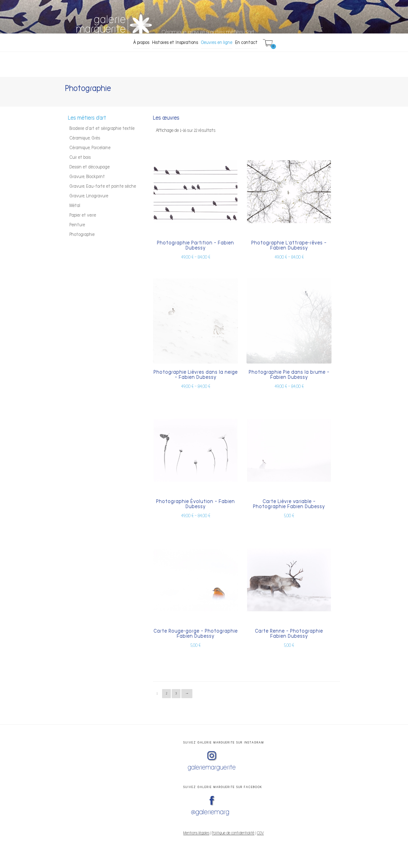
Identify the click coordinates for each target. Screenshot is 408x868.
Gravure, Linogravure (89, 196)
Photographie (82, 235)
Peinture (77, 225)
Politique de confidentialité (233, 833)
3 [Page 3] (176, 693)
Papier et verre (83, 215)
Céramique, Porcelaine (90, 148)
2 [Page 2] (166, 693)
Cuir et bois (80, 157)
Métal (75, 206)
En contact (246, 43)
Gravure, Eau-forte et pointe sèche (103, 186)
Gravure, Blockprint (87, 177)
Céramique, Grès (85, 138)
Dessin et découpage (90, 167)
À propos (141, 43)
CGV (260, 833)
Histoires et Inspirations (175, 43)
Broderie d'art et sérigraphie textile (102, 128)
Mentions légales (196, 833)
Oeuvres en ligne (217, 43)
